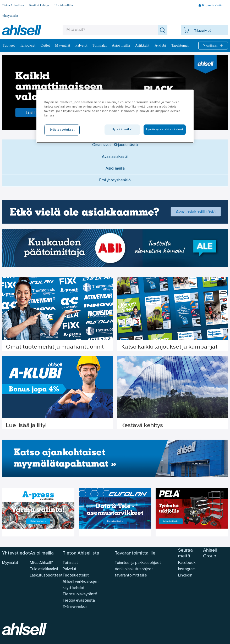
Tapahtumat (180, 45)
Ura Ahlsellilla (64, 5)
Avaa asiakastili (115, 157)
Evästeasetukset (75, 607)
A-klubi (160, 45)
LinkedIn (185, 576)
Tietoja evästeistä (79, 601)
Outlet (45, 45)
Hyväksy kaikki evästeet (165, 130)
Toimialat (100, 45)
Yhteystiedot (10, 16)
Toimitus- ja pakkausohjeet (138, 563)
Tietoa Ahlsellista (13, 5)
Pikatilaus (213, 46)
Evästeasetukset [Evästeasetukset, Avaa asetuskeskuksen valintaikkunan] (62, 130)
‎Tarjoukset (28, 45)
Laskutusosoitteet (46, 576)
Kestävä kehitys (39, 5)
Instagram (187, 569)
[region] (115, 116)
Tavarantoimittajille (135, 553)
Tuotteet (9, 45)
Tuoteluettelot (76, 576)
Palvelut (81, 45)
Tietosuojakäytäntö (80, 594)
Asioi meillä (121, 45)
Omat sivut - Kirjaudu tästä (115, 145)
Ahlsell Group (210, 553)
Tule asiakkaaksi (44, 569)
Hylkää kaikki (122, 130)
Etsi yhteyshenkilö (115, 180)
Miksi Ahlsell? (41, 563)
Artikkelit (142, 45)
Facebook (187, 563)
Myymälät (63, 45)
